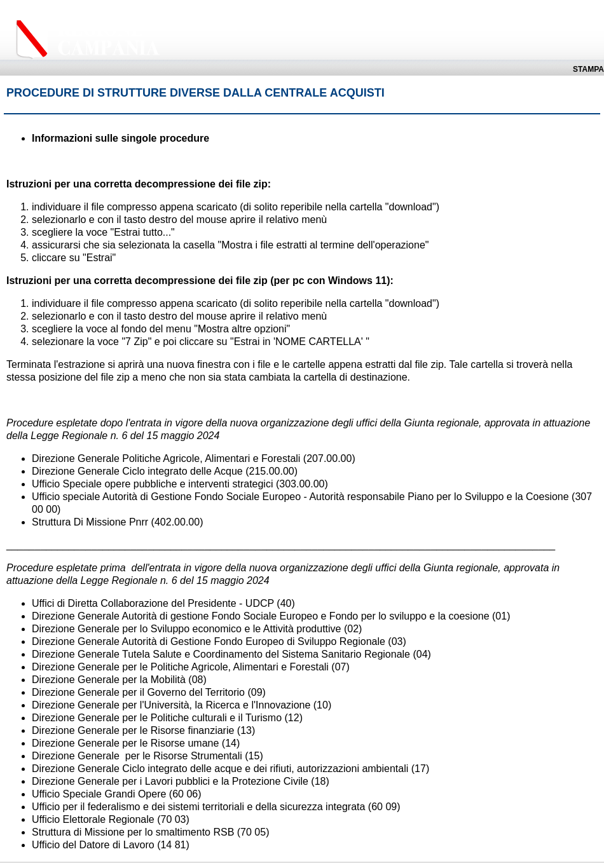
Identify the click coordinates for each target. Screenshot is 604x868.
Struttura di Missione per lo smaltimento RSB (133, 832)
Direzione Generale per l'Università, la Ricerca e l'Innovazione (171, 705)
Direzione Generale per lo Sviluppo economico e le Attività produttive (187, 629)
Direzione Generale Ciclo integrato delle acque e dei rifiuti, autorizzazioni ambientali (220, 769)
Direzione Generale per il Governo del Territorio (138, 692)
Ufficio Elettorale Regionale (93, 819)
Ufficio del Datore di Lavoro (94, 845)
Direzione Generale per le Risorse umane (125, 743)
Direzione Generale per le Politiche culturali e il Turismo (157, 718)
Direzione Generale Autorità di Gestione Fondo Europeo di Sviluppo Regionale (209, 641)
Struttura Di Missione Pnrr (90, 522)
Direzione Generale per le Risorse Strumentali (137, 756)
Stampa (588, 69)
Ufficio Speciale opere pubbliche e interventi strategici (152, 484)
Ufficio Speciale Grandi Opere (99, 794)
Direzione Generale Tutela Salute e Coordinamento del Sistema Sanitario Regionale (221, 654)
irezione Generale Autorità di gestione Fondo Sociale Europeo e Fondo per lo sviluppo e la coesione (264, 616)
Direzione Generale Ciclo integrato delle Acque (137, 471)
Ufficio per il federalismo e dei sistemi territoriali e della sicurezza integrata (198, 807)
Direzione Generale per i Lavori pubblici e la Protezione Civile (170, 781)
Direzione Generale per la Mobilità (109, 680)
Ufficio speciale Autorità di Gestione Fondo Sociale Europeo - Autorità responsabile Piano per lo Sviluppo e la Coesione (300, 497)
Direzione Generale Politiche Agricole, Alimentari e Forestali (166, 458)
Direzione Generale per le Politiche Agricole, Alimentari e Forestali (180, 667)
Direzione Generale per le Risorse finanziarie (133, 730)
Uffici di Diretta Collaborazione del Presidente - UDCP (153, 603)
